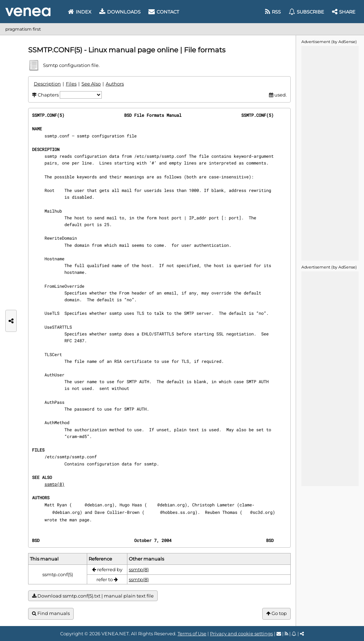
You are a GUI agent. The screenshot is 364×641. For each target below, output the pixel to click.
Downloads (120, 12)
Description (47, 84)
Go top (276, 613)
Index (80, 12)
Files (71, 84)
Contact (164, 12)
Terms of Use (192, 634)
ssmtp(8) (54, 484)
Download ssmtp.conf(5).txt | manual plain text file (93, 596)
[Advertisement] (330, 153)
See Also (91, 84)
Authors (115, 84)
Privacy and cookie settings (241, 634)
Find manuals (51, 613)
